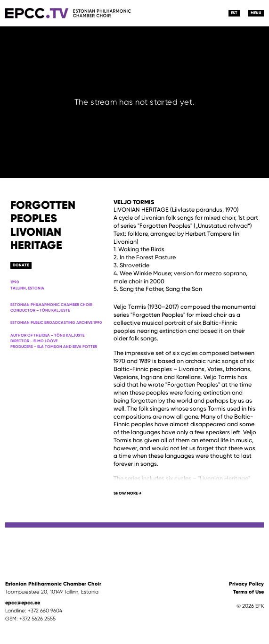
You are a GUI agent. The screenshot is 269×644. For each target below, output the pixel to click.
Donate (21, 265)
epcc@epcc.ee (23, 603)
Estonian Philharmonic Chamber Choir (53, 584)
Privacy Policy (246, 584)
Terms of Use (249, 592)
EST (234, 13)
